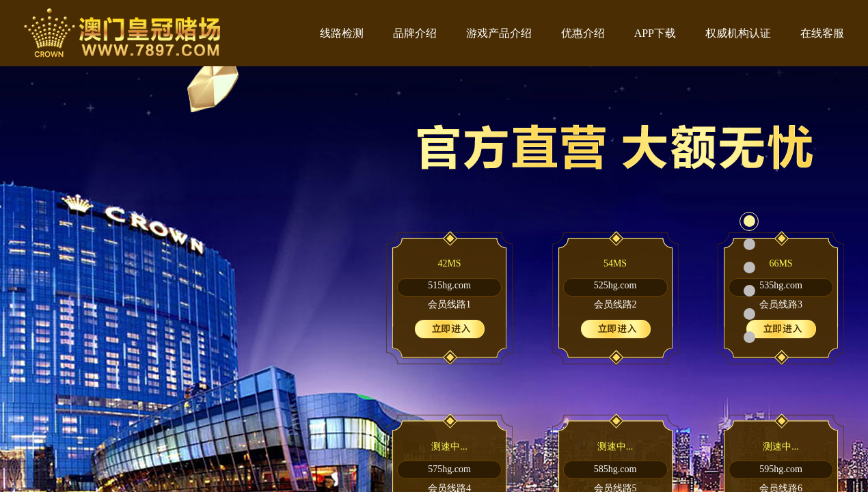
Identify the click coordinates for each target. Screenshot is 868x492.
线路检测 (342, 33)
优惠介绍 (583, 33)
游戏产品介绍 (499, 33)
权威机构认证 (738, 33)
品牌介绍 (415, 33)
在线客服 (822, 33)
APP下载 (655, 33)
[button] (749, 221)
